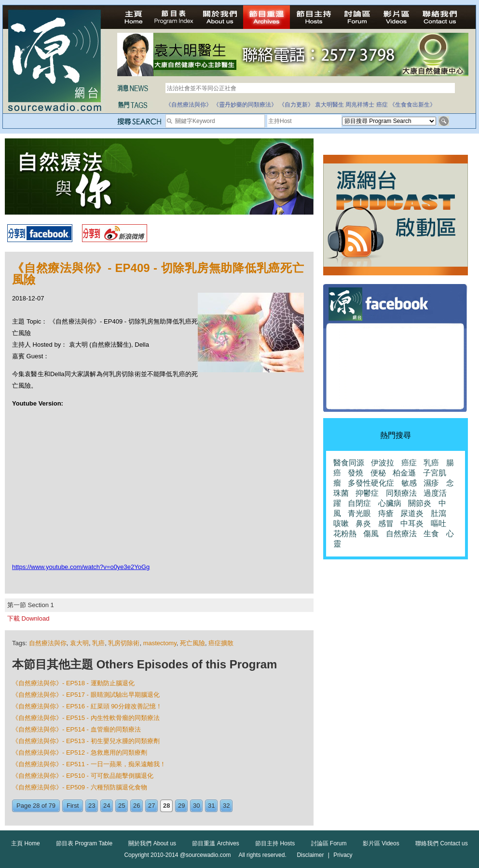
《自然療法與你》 (189, 105)
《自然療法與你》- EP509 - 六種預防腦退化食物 (80, 787)
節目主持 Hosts (275, 843)
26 (137, 806)
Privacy (343, 855)
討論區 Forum (329, 843)
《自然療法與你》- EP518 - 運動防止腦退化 (73, 683)
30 (196, 806)
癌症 (382, 105)
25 (122, 806)
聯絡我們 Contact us (442, 843)
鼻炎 (363, 523)
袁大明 (79, 643)
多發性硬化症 (371, 483)
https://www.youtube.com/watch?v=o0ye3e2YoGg (81, 567)
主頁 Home (25, 843)
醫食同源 (349, 463)
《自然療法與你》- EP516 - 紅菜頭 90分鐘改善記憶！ (87, 706)
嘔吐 (438, 523)
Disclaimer (310, 855)
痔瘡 (386, 513)
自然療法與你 (48, 643)
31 (211, 806)
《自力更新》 (296, 105)
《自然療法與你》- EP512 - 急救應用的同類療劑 (80, 753)
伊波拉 (383, 463)
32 (226, 806)
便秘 (378, 473)
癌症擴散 (221, 643)
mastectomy (160, 643)
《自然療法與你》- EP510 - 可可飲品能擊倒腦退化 (83, 776)
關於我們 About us (152, 843)
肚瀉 (438, 513)
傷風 (371, 534)
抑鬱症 (367, 493)
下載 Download (28, 618)
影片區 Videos (381, 843)
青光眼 (359, 513)
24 (107, 806)
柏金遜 (404, 473)
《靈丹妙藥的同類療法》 (245, 105)
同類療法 (401, 493)
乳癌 (98, 643)
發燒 (356, 473)
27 (151, 806)
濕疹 (431, 483)
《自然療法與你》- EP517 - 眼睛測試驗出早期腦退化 (86, 695)
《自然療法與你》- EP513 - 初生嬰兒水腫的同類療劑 (86, 741)
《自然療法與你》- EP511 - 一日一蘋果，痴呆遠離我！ (89, 764)
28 (166, 806)
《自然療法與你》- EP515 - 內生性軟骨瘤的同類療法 (86, 718)
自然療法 (401, 534)
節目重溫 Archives (215, 843)
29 (181, 806)
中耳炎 (412, 523)
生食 (431, 534)
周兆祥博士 (360, 105)
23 (92, 806)
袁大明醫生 (329, 105)
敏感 (409, 483)
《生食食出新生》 (412, 105)
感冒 (386, 523)
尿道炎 (412, 513)
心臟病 (390, 503)
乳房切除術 (124, 643)
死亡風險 (192, 643)
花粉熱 (345, 534)
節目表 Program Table (84, 843)
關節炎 (420, 503)
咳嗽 (341, 523)
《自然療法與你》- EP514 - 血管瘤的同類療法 (76, 729)
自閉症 (359, 503)
